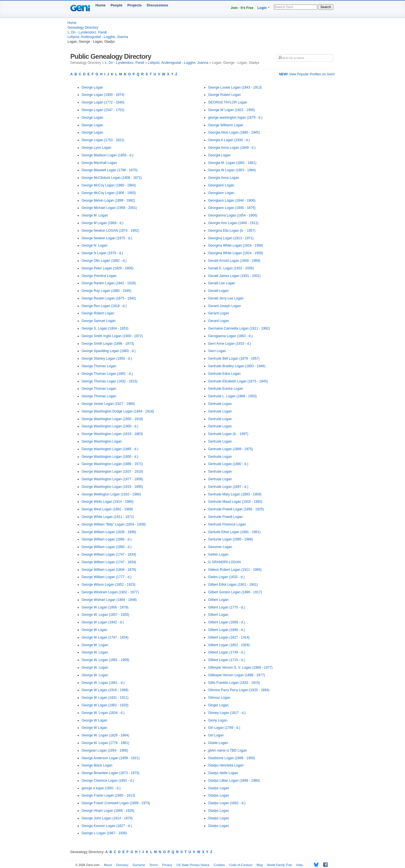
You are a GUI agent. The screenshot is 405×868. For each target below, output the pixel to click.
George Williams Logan (226, 125)
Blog (260, 865)
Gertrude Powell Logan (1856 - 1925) (236, 509)
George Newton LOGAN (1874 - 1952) (110, 231)
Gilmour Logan (219, 698)
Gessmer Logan (220, 547)
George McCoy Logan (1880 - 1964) (109, 185)
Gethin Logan (218, 554)
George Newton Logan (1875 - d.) (107, 238)
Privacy (167, 865)
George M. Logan (95, 215)
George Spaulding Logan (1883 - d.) (109, 351)
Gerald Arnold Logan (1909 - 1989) (234, 261)
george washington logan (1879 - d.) (235, 118)
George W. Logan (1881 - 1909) (105, 660)
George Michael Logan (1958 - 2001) (109, 208)
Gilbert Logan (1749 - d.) (227, 652)
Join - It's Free (242, 8)
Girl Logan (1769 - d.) (224, 728)
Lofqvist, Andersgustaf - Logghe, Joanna (98, 37)
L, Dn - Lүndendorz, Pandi (87, 32)
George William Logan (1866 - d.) (106, 539)
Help (300, 865)
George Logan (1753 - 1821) (103, 140)
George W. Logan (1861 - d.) (103, 683)
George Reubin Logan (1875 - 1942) (109, 298)
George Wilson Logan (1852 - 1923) (108, 585)
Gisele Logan (218, 743)
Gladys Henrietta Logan (226, 765)
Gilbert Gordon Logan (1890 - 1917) (235, 592)
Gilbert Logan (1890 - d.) (227, 630)
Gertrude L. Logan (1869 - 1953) (232, 396)
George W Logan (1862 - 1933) (105, 705)
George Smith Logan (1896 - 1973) (108, 344)
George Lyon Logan (96, 148)
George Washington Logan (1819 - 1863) (112, 434)
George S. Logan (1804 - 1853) (105, 328)
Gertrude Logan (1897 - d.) (228, 487)
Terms (154, 865)
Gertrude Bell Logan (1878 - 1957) (234, 359)
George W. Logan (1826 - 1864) (105, 735)
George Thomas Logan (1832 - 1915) (110, 381)
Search (326, 7)
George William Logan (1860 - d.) (106, 547)
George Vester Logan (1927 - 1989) (108, 404)
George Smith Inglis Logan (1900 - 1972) (112, 336)
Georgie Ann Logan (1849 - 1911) (233, 223)
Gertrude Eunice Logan (226, 389)
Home (100, 5)
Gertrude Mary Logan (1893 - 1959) (235, 494)
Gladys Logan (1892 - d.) (227, 803)
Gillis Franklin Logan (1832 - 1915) (234, 683)
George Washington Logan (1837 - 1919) (112, 472)
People (117, 5)
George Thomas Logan (99, 366)
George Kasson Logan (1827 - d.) (107, 826)
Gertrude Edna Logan (224, 374)
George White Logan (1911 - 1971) (108, 517)
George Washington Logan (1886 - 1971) (112, 464)
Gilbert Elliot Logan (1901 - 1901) (233, 585)
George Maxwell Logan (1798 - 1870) (110, 170)
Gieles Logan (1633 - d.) (226, 577)
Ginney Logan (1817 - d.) (227, 713)
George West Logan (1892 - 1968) (107, 509)
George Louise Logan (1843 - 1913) (235, 87)
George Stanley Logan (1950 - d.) (107, 359)
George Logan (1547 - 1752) (103, 110)
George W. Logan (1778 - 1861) (105, 743)
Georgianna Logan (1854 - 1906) (233, 215)
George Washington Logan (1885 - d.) (110, 449)
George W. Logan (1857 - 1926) (105, 615)
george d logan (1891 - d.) (101, 788)
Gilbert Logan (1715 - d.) (227, 660)
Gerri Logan (217, 351)
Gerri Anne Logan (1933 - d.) (230, 344)
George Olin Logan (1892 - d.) (104, 261)
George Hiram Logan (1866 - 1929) (108, 811)
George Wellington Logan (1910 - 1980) (111, 494)
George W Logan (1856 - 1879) (105, 607)
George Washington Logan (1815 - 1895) (112, 487)
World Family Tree (279, 865)
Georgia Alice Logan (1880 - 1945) (234, 132)
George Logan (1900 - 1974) (103, 95)
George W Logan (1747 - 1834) (105, 637)
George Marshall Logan (99, 163)
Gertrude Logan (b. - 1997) (228, 434)
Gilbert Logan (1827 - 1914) (229, 637)
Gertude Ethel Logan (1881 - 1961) (234, 532)
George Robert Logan (98, 313)
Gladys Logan (219, 788)
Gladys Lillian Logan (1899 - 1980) (234, 781)
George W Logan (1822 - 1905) (232, 110)
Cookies (219, 865)
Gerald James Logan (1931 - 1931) (234, 276)
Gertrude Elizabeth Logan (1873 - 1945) (238, 381)
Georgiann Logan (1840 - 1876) (232, 208)
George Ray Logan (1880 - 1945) (106, 291)
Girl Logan (216, 735)
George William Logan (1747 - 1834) (109, 554)
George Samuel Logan (99, 321)
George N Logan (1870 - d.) (102, 253)
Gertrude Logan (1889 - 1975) (230, 449)
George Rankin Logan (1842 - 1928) (109, 283)
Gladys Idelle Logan (223, 773)
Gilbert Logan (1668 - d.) (227, 622)
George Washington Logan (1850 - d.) (110, 457)
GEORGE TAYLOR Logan (228, 102)
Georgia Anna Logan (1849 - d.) (232, 148)
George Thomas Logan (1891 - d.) (107, 374)
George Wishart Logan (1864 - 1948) (109, 600)
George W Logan (94, 630)
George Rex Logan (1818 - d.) (104, 306)
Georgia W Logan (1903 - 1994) (232, 170)
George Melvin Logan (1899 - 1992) (108, 200)
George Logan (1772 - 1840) (103, 102)
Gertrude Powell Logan (225, 517)
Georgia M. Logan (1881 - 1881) (232, 163)
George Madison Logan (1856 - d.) (107, 155)
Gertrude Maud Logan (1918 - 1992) (235, 502)
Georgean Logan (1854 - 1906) (105, 750)
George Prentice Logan (99, 276)
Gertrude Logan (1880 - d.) (228, 464)
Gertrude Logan (220, 404)
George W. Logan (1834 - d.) (103, 713)
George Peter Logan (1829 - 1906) (107, 268)
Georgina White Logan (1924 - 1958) (236, 245)
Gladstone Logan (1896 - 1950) (232, 758)
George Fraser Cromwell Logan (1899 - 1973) (116, 803)
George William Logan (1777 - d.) (106, 577)
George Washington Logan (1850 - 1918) (112, 419)
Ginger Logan (218, 705)
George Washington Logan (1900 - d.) (110, 426)
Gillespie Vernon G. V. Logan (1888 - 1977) (240, 668)
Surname (139, 865)
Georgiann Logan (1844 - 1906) (232, 200)
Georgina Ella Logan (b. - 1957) (232, 231)
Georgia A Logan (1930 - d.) (229, 140)
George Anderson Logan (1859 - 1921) (111, 758)
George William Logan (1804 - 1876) (109, 570)
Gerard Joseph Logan (224, 306)
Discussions (157, 5)
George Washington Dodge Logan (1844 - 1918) (118, 411)
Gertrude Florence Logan (227, 524)
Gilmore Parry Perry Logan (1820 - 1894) (239, 690)
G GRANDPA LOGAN (224, 562)
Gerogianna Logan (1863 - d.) (230, 336)
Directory (122, 865)
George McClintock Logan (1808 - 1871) (112, 178)
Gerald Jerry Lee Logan (226, 298)
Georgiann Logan (221, 185)
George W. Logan (95, 645)
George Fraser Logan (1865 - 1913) (108, 795)
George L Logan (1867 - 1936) (104, 833)
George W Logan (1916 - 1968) (105, 690)
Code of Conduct (241, 865)
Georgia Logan (219, 155)
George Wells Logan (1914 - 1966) (108, 502)
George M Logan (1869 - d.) (103, 223)
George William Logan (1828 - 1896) (109, 532)
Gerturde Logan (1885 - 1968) (230, 539)
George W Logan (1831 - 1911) (105, 698)
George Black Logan (97, 765)
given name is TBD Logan (228, 750)
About (108, 865)
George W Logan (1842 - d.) (103, 622)
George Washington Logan (102, 441)
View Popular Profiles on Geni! (307, 74)
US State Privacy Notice (193, 865)
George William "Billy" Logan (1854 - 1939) (114, 524)
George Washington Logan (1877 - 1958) (112, 479)
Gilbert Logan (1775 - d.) (227, 607)
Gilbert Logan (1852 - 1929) (229, 645)
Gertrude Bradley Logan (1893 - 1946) (237, 366)
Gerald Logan (218, 291)
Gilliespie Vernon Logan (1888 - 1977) (237, 675)
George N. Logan (94, 245)
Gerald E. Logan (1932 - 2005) (231, 268)
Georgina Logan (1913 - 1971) (231, 238)
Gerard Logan (219, 313)
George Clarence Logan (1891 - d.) (108, 781)
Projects (135, 5)
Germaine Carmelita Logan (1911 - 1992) (239, 328)
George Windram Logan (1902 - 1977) (110, 592)
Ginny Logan (218, 720)
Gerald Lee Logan (222, 283)
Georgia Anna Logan (224, 178)
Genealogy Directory (83, 28)
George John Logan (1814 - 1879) (107, 818)
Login (262, 8)
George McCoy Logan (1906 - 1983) (109, 193)
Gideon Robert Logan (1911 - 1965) (235, 570)
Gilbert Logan (218, 600)
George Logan (92, 87)
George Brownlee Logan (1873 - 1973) (110, 773)
